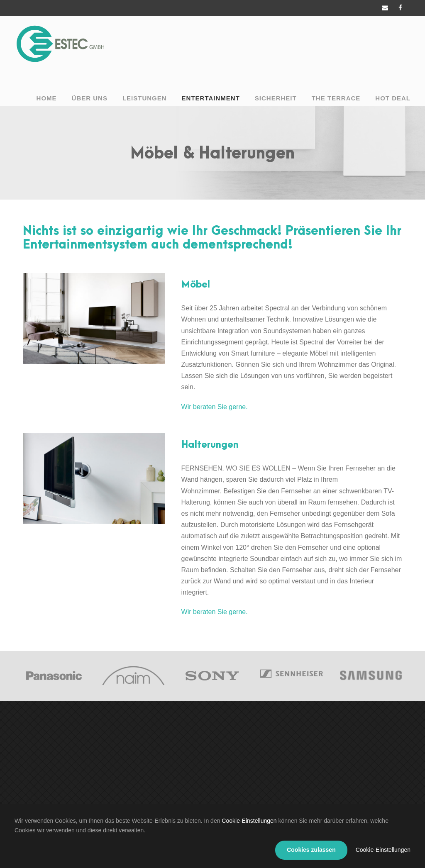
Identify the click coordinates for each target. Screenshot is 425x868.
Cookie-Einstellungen (249, 821)
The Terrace (336, 98)
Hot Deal (393, 98)
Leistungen (145, 98)
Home (47, 98)
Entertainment (211, 98)
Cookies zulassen (311, 850)
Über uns (90, 98)
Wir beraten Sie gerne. (215, 407)
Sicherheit (276, 98)
